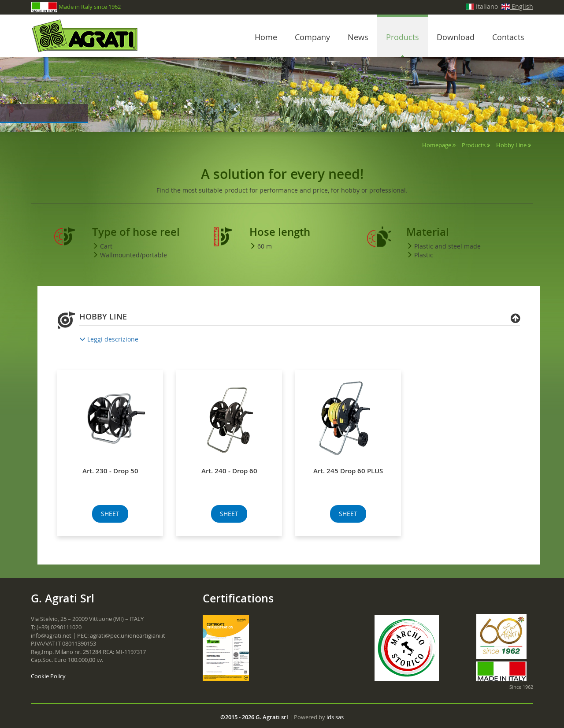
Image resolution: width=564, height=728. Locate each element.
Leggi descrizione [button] (109, 339)
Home (266, 37)
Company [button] (312, 37)
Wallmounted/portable (134, 255)
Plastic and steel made (447, 246)
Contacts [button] (508, 37)
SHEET (110, 514)
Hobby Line (511, 145)
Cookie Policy (48, 676)
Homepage (437, 145)
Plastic (424, 255)
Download (456, 37)
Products (403, 37)
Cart (106, 246)
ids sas (335, 717)
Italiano (482, 6)
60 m (265, 246)
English (517, 6)
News (358, 37)
